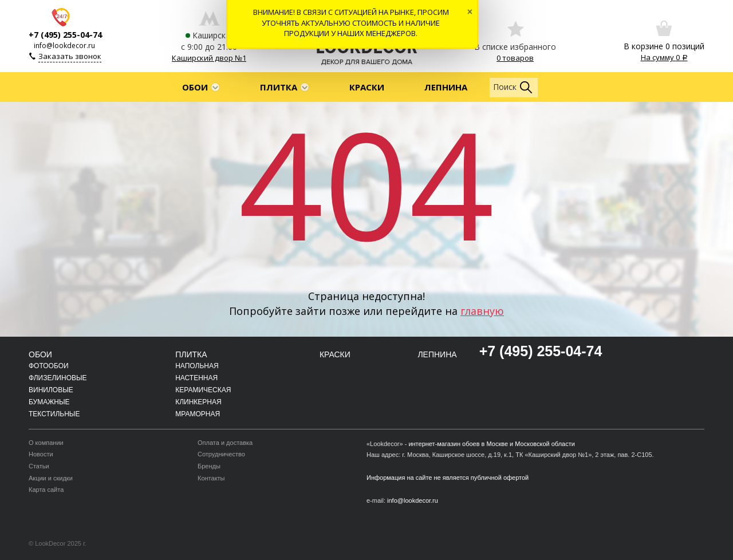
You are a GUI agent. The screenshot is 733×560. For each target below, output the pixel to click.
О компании (46, 443)
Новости (41, 454)
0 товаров (515, 58)
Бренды (209, 466)
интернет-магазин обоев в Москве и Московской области (492, 444)
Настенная (196, 378)
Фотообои (49, 366)
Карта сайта (46, 490)
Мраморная (198, 414)
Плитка (279, 87)
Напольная (197, 366)
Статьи (39, 466)
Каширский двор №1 (209, 58)
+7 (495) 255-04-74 (65, 35)
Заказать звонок (70, 56)
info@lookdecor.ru (64, 46)
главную (482, 311)
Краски (367, 87)
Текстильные (54, 414)
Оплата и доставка (225, 443)
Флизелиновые (58, 378)
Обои (195, 87)
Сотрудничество (221, 454)
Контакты (211, 478)
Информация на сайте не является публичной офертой (448, 478)
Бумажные (49, 402)
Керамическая (203, 390)
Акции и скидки (51, 478)
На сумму (664, 57)
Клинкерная (198, 402)
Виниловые (51, 390)
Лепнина (446, 87)
